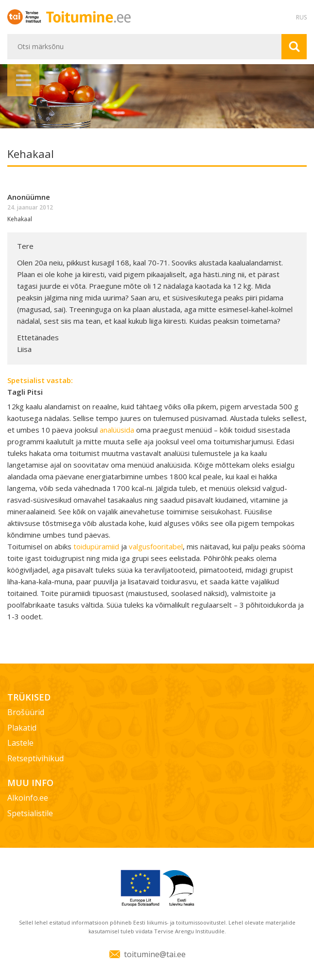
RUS (301, 17)
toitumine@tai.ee (155, 954)
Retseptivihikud (35, 758)
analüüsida (118, 430)
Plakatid (22, 728)
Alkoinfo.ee (28, 798)
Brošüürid (26, 712)
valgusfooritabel (156, 546)
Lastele (20, 743)
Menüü (23, 80)
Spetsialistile (30, 813)
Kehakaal (20, 219)
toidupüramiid (97, 546)
